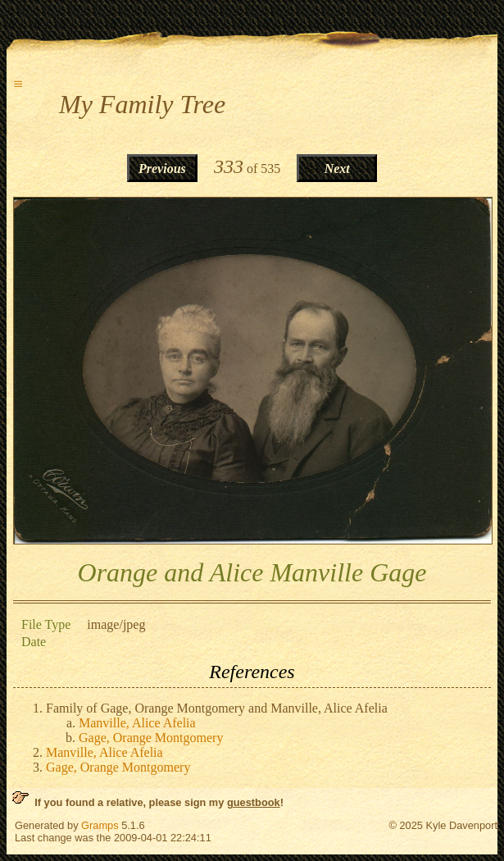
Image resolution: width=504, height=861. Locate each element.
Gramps (100, 825)
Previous (162, 169)
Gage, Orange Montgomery (151, 738)
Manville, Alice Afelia (137, 723)
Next (337, 169)
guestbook (254, 802)
